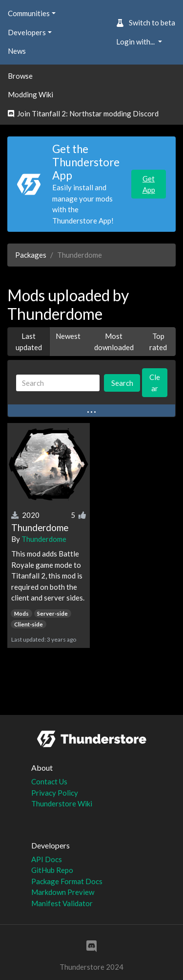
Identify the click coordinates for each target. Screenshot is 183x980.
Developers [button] (27, 32)
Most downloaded (114, 342)
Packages (31, 255)
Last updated (29, 342)
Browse (20, 76)
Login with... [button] (136, 42)
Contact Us (49, 781)
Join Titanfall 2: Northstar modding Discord (83, 113)
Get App (149, 184)
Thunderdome (44, 539)
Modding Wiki (30, 94)
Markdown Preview (63, 892)
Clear (155, 383)
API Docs (47, 859)
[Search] (58, 383)
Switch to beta (146, 22)
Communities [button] (29, 13)
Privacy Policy (55, 793)
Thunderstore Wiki (62, 803)
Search (122, 383)
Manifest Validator (62, 903)
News (17, 51)
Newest (68, 336)
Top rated (158, 342)
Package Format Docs (67, 881)
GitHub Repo (52, 870)
